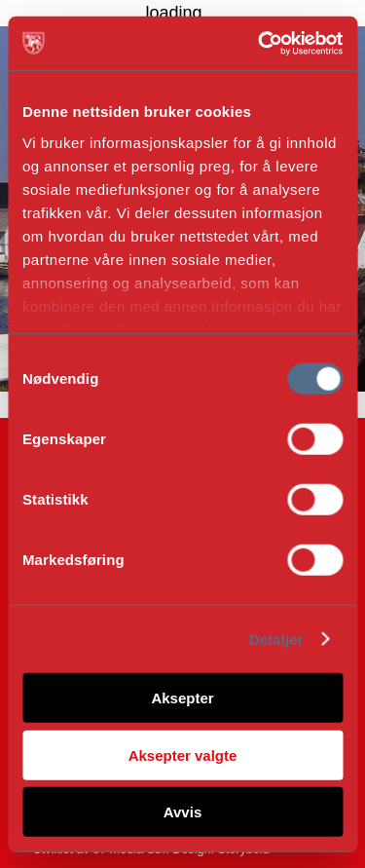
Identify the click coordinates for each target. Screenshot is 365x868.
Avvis (182, 812)
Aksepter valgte (183, 755)
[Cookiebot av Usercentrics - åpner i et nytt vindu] (260, 43)
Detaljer (276, 639)
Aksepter (182, 698)
